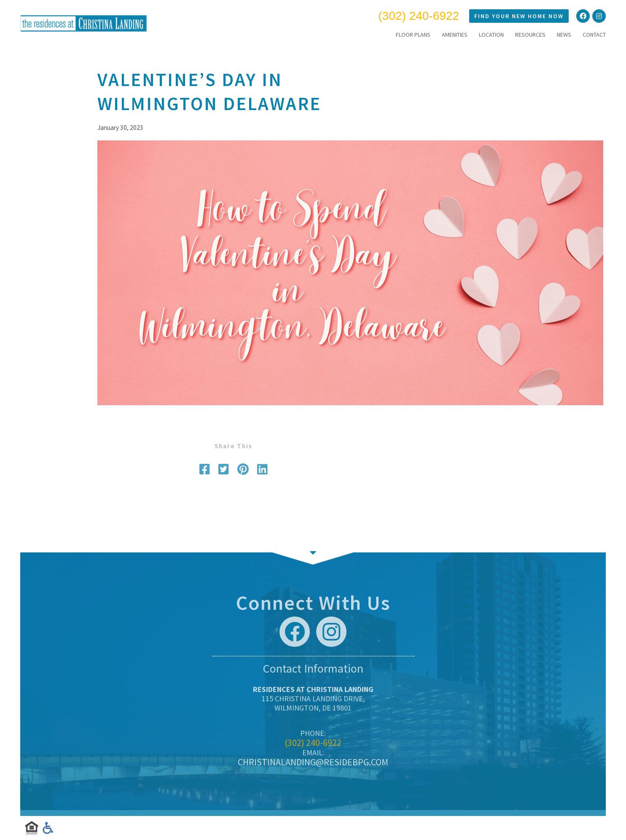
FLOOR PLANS (413, 35)
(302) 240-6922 (419, 16)
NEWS (564, 35)
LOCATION (491, 35)
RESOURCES (530, 35)
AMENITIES (455, 35)
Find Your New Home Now (519, 16)
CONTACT (594, 35)
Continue (313, 552)
